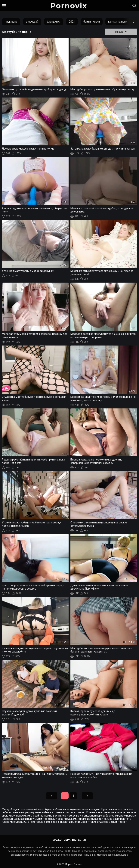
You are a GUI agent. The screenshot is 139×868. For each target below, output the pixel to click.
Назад (52, 796)
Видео (57, 840)
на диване (11, 22)
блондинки (54, 22)
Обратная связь (75, 840)
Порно (69, 864)
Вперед (87, 796)
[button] (130, 22)
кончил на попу (118, 22)
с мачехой (32, 22)
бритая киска (92, 22)
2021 (72, 22)
